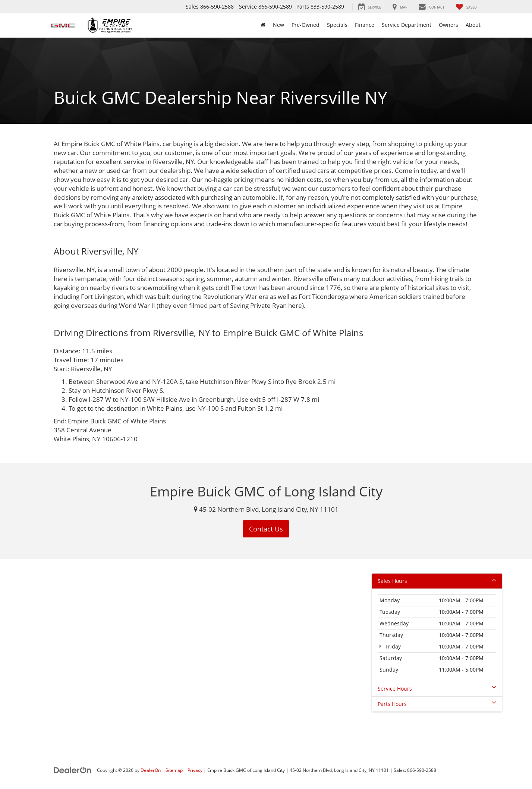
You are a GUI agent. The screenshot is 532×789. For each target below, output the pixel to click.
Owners (448, 25)
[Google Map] (266, 652)
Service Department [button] (407, 25)
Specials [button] (337, 25)
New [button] (278, 25)
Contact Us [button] (266, 529)
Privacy (195, 770)
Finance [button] (365, 25)
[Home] (263, 25)
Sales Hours (437, 581)
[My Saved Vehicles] (466, 7)
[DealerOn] (73, 770)
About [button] (473, 25)
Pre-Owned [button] (306, 25)
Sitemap (174, 770)
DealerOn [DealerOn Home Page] (151, 770)
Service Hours (437, 689)
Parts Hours (437, 704)
